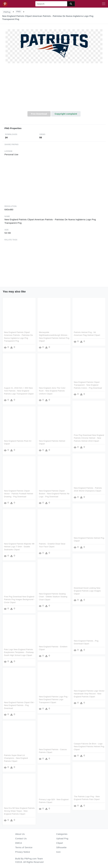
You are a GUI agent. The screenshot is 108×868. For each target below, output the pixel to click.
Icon (58, 852)
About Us (20, 834)
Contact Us (21, 838)
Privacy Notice (23, 852)
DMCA (19, 843)
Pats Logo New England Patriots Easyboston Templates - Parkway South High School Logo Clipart (19, 652)
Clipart (60, 843)
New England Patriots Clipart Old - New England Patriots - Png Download (19, 705)
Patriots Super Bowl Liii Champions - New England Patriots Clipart (16, 758)
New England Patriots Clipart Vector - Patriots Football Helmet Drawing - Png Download (19, 494)
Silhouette (61, 847)
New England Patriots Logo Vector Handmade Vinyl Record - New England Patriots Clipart (89, 694)
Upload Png (62, 838)
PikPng (7, 12)
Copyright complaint (66, 114)
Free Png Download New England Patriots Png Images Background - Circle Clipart (19, 600)
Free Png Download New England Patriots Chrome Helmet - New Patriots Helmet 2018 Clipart (89, 438)
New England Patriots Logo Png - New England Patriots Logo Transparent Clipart (54, 700)
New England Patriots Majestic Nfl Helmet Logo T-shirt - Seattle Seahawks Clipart (19, 547)
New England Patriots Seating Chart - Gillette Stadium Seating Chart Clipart (53, 597)
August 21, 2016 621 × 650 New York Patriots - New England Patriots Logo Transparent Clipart (19, 391)
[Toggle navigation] (104, 4)
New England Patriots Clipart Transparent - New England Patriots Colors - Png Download (88, 385)
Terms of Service (24, 847)
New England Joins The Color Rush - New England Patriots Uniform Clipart (52, 391)
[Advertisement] (54, 89)
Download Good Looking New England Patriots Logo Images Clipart (87, 591)
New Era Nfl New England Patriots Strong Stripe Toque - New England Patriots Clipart (19, 811)
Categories (62, 834)
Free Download (39, 114)
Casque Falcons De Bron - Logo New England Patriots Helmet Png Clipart (89, 747)
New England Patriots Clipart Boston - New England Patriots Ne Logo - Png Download (54, 494)
